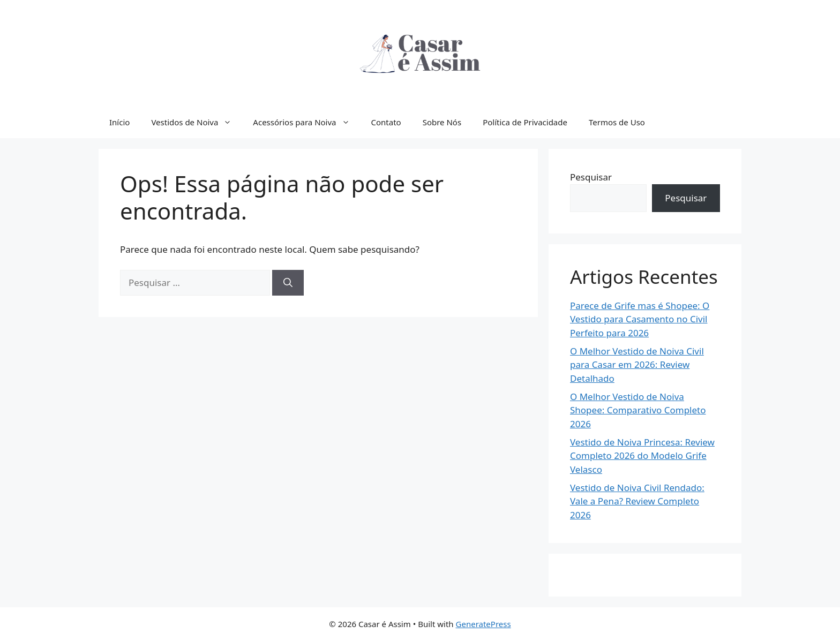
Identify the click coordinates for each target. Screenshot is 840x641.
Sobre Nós (442, 122)
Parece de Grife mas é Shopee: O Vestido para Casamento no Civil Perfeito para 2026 (640, 319)
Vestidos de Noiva (197, 122)
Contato (386, 122)
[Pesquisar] (288, 283)
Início (119, 122)
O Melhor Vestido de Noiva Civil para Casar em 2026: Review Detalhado (637, 365)
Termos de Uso (617, 122)
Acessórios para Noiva (306, 122)
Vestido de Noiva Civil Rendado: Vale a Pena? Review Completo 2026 (637, 501)
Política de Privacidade (525, 122)
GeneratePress (483, 624)
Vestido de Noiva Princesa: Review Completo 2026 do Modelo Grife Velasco (642, 456)
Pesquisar (591, 177)
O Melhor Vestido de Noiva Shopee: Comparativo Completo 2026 (638, 410)
